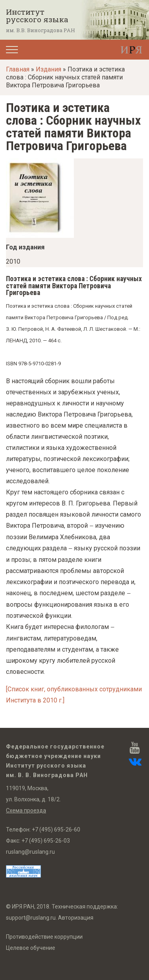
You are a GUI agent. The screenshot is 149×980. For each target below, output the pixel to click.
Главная (18, 69)
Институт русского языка (37, 15)
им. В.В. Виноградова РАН (41, 30)
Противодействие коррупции (44, 937)
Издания (48, 69)
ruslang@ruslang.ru (30, 852)
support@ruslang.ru (31, 918)
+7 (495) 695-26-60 (56, 830)
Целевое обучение (31, 948)
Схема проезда (26, 810)
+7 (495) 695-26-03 (46, 841)
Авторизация (76, 918)
